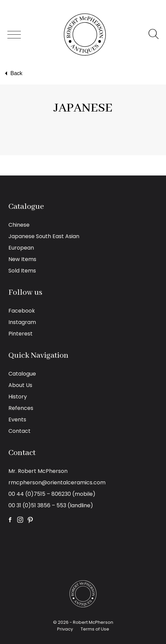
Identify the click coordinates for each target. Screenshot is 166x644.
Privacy (65, 629)
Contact (19, 431)
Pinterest (20, 334)
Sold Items (22, 271)
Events (17, 420)
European (21, 248)
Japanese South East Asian (44, 236)
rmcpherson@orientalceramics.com (57, 482)
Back (13, 73)
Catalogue (22, 374)
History (18, 397)
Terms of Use (95, 629)
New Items (22, 259)
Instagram (22, 322)
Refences (21, 408)
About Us (20, 385)
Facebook (22, 311)
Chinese (19, 225)
